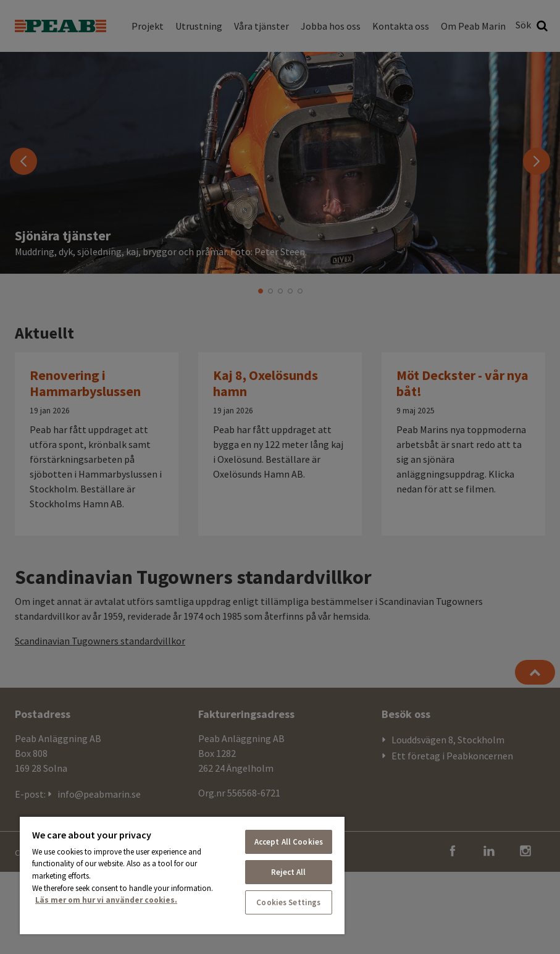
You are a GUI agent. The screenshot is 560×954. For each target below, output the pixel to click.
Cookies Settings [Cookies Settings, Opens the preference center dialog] (288, 902)
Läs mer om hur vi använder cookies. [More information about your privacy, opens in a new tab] (106, 900)
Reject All (288, 872)
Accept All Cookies (289, 842)
